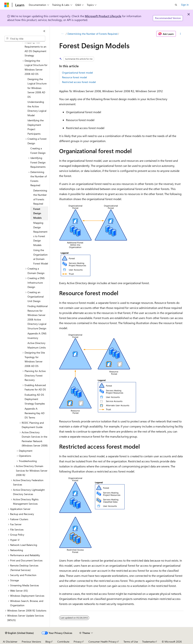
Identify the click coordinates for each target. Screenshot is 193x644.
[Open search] (176, 5)
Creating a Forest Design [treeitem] (38, 151)
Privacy (78, 642)
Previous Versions (31, 642)
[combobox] (25, 39)
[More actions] (180, 34)
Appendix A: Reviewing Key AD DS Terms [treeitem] (35, 413)
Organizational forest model (77, 73)
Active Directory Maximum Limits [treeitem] (37, 345)
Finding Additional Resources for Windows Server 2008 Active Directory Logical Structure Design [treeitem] (38, 317)
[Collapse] (44, 31)
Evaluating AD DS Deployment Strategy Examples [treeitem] (35, 399)
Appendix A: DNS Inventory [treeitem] (37, 336)
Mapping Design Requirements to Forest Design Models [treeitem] (40, 234)
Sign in (185, 5)
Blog (48, 642)
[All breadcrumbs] (62, 34)
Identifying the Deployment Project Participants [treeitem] (36, 127)
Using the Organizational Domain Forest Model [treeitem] (41, 257)
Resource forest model (74, 77)
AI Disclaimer (10, 642)
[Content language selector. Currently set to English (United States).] (19, 633)
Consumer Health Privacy (102, 642)
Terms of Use (131, 642)
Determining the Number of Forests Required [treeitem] (40, 197)
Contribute (63, 642)
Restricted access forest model (79, 82)
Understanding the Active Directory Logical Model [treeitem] (37, 109)
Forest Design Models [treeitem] (37, 213)
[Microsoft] (7, 5)
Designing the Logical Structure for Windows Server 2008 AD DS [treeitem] (37, 88)
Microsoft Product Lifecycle (103, 16)
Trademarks (149, 642)
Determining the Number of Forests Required (92, 34)
